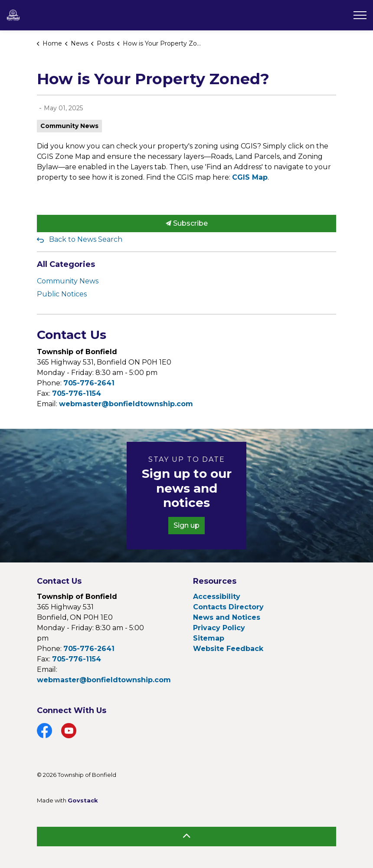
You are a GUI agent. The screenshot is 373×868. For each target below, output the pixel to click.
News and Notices (227, 617)
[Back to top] (186, 837)
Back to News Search (86, 239)
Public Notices (62, 294)
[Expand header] (360, 15)
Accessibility (217, 597)
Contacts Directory (228, 607)
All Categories (66, 264)
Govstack (83, 800)
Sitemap (209, 638)
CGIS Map (250, 177)
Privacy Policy (219, 628)
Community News (69, 126)
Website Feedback (228, 649)
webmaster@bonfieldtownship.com (126, 404)
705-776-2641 (89, 383)
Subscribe (186, 224)
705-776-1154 (77, 393)
